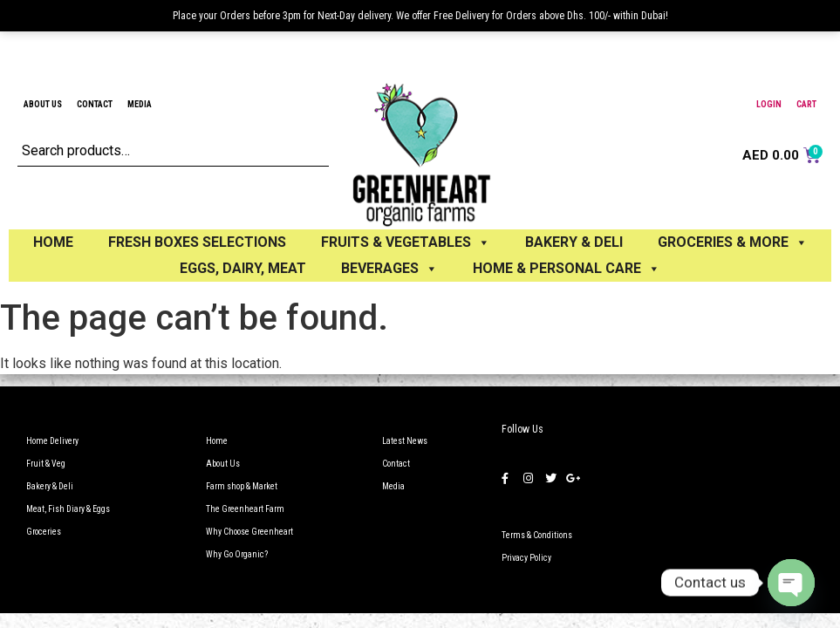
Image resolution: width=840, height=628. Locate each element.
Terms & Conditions (537, 535)
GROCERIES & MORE (733, 242)
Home (53, 242)
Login (769, 104)
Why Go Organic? (237, 554)
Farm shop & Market (242, 486)
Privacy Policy (526, 558)
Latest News (405, 441)
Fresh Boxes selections (197, 242)
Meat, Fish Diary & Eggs (68, 509)
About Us (43, 104)
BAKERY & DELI (574, 242)
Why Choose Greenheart (249, 532)
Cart (806, 104)
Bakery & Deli (50, 486)
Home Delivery (52, 441)
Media (140, 104)
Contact (95, 104)
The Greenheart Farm (245, 509)
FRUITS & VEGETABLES (406, 242)
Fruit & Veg (46, 464)
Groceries (44, 532)
